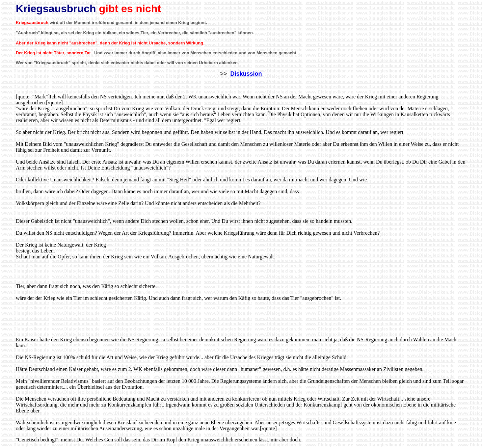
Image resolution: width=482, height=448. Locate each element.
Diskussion (246, 74)
